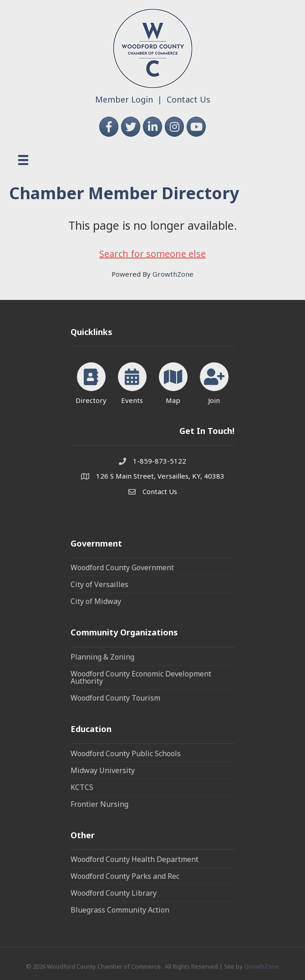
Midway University (103, 770)
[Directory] (91, 382)
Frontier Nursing (99, 804)
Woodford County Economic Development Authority (141, 677)
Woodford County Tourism (115, 698)
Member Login (124, 99)
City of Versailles (99, 584)
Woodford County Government (122, 567)
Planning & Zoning (102, 657)
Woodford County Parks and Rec (125, 876)
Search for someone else (152, 254)
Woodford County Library (114, 893)
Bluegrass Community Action (120, 910)
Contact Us (188, 99)
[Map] (173, 382)
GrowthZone (173, 274)
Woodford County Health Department (135, 859)
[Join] (214, 382)
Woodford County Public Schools (126, 753)
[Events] (132, 382)
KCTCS (82, 787)
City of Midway (96, 601)
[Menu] (23, 160)
